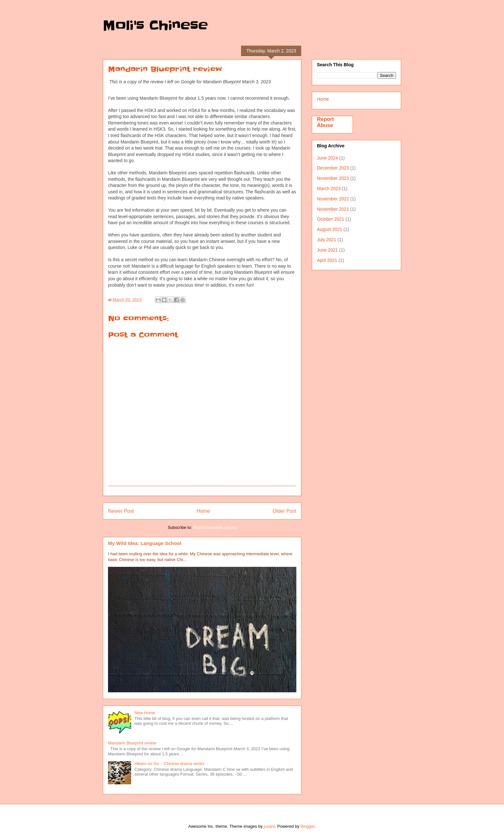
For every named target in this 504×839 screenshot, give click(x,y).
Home (203, 511)
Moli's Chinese (155, 26)
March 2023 (329, 189)
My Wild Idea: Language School (145, 543)
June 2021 (327, 250)
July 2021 (327, 240)
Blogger (308, 826)
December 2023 (333, 168)
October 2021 (331, 219)
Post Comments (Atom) (215, 527)
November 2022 (333, 199)
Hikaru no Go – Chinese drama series (169, 764)
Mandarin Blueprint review (132, 743)
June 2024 (327, 158)
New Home (145, 713)
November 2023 (333, 178)
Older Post (284, 511)
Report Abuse (325, 122)
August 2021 (330, 229)
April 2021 (327, 260)
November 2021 (333, 209)
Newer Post (121, 511)
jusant (270, 826)
